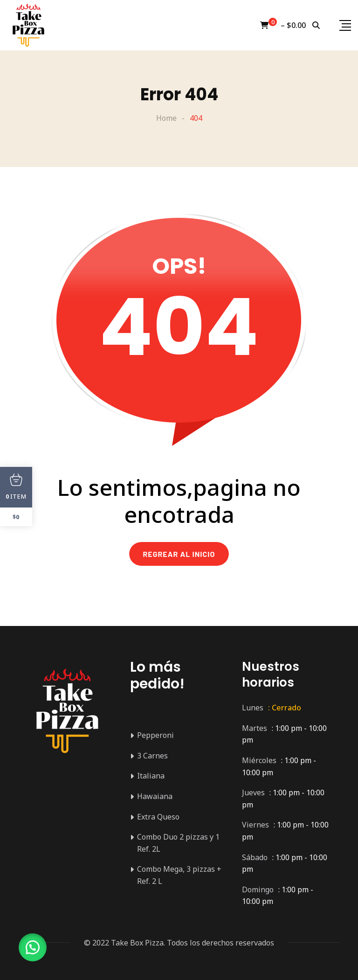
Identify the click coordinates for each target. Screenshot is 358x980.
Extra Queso (158, 817)
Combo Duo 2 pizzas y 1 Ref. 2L (178, 843)
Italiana (151, 776)
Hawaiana (155, 796)
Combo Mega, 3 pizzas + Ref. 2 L (179, 875)
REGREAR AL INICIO (179, 554)
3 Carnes (152, 756)
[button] (33, 947)
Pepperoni (155, 735)
